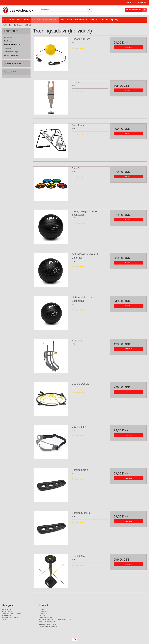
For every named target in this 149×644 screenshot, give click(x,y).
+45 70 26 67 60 (53, 624)
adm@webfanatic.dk (52, 626)
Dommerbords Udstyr (11, 52)
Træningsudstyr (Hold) (11, 55)
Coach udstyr (8, 41)
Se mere (5, 620)
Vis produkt (128, 47)
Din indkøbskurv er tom (136, 10)
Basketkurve (8, 38)
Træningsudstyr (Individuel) (13, 45)
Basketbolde (8, 48)
